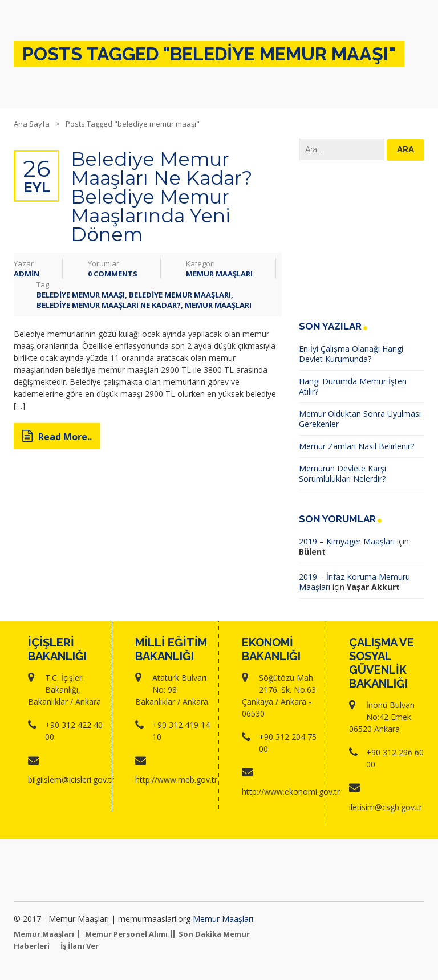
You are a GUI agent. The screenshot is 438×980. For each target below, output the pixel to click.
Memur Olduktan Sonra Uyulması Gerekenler (360, 419)
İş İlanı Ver (80, 946)
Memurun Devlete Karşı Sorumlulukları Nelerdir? (342, 473)
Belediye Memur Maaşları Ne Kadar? (109, 305)
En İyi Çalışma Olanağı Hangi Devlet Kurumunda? (351, 354)
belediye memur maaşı (81, 295)
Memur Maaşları (219, 274)
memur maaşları (218, 305)
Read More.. (57, 437)
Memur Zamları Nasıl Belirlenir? (356, 446)
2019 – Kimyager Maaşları (347, 541)
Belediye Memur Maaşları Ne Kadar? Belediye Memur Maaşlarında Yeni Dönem (161, 197)
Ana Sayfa (32, 124)
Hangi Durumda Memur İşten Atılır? (353, 386)
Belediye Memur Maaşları (180, 295)
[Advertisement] (362, 241)
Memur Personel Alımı (126, 934)
